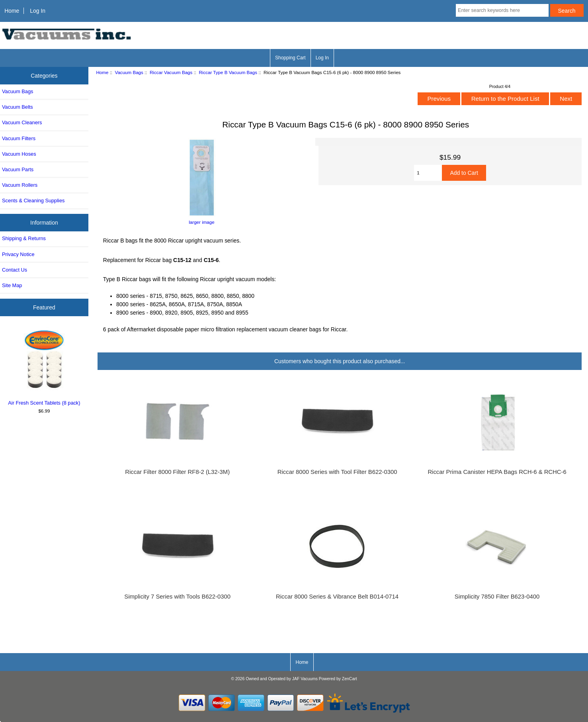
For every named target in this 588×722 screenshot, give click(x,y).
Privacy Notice (18, 254)
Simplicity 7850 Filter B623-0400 (497, 597)
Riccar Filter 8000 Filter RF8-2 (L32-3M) (177, 472)
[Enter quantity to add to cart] (428, 173)
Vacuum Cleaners (22, 122)
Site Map (12, 285)
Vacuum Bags (129, 72)
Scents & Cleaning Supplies (33, 201)
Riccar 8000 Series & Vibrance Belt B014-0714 (337, 597)
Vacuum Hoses (19, 154)
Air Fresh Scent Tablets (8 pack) (44, 366)
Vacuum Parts (18, 169)
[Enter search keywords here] (502, 10)
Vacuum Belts (18, 107)
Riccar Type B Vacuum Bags (228, 72)
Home (12, 11)
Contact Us (15, 270)
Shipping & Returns (24, 238)
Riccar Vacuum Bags (171, 72)
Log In (38, 11)
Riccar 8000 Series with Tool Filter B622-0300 (337, 472)
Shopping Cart (290, 58)
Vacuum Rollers (20, 185)
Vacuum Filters (19, 138)
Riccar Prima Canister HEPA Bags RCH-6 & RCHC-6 (497, 472)
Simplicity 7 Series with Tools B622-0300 (177, 597)
